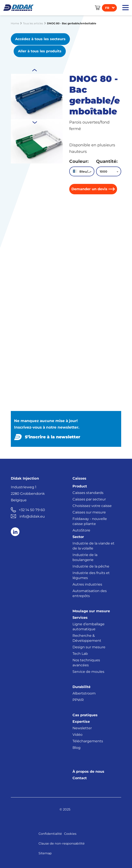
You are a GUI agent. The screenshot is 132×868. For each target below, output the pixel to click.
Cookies (70, 833)
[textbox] (82, 171)
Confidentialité (50, 833)
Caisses (79, 478)
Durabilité (81, 686)
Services (80, 617)
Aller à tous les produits (40, 51)
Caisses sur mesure (89, 512)
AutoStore (81, 530)
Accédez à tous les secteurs (40, 39)
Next (35, 70)
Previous (35, 122)
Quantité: (107, 161)
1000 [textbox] (104, 171)
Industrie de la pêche (91, 566)
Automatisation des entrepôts (90, 593)
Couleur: (79, 161)
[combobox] (82, 171)
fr (107, 8)
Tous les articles (33, 23)
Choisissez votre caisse (92, 505)
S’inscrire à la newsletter (53, 436)
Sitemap (45, 853)
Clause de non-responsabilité (62, 843)
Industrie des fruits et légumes (91, 575)
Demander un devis (89, 189)
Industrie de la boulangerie (85, 557)
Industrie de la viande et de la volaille (93, 545)
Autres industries (87, 584)
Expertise (81, 721)
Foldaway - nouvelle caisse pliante (90, 521)
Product (80, 486)
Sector (78, 536)
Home (15, 23)
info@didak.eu (32, 516)
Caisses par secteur (89, 499)
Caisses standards (88, 492)
